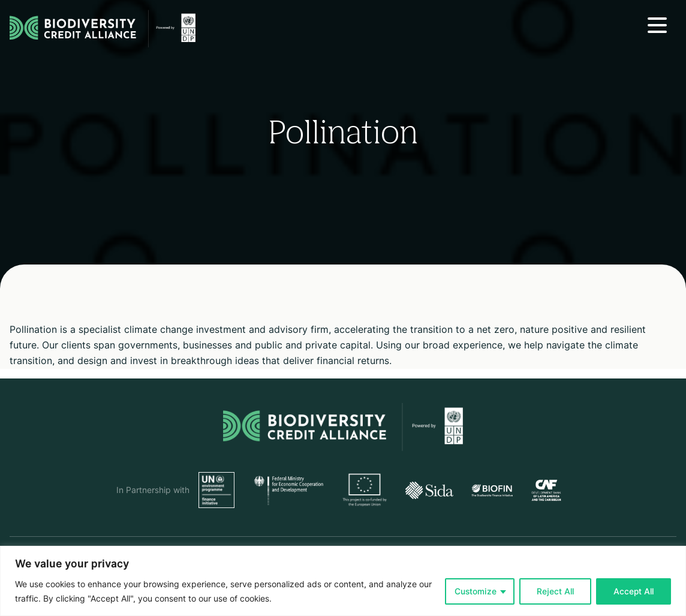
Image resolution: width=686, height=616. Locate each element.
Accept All (634, 591)
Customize (476, 591)
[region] (343, 581)
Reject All (555, 591)
